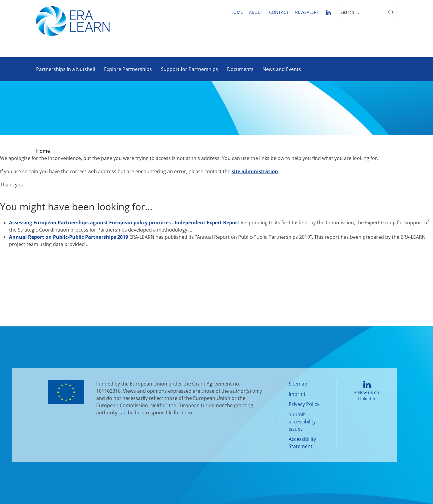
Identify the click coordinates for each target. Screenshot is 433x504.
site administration (255, 171)
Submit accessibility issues (302, 422)
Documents (240, 69)
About (256, 12)
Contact (279, 12)
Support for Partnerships (189, 69)
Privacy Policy (304, 404)
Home (237, 12)
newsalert (307, 12)
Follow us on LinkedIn (367, 391)
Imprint (297, 394)
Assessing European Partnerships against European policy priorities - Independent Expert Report (124, 223)
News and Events (282, 69)
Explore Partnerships (128, 69)
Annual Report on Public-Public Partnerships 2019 (69, 237)
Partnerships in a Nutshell (66, 69)
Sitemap (298, 384)
